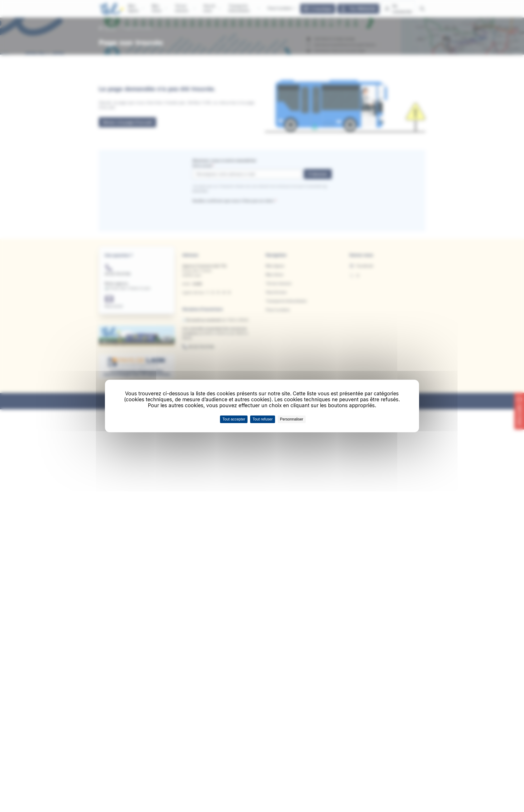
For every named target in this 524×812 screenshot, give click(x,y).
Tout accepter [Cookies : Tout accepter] (234, 419)
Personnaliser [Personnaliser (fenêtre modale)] (292, 419)
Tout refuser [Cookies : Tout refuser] (262, 419)
